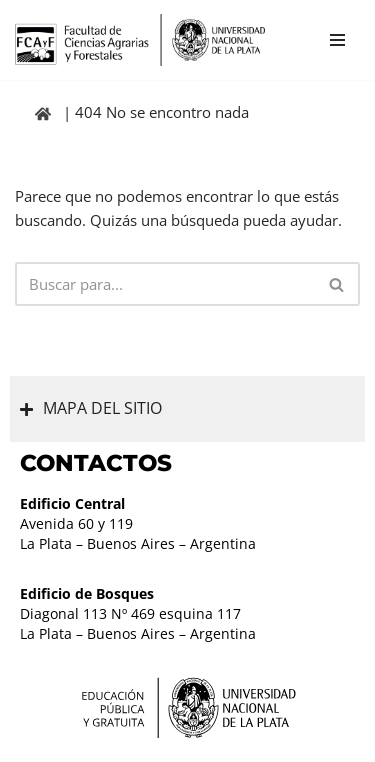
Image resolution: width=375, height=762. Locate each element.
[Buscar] (165, 284)
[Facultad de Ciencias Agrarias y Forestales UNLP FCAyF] (140, 40)
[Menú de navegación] (337, 40)
